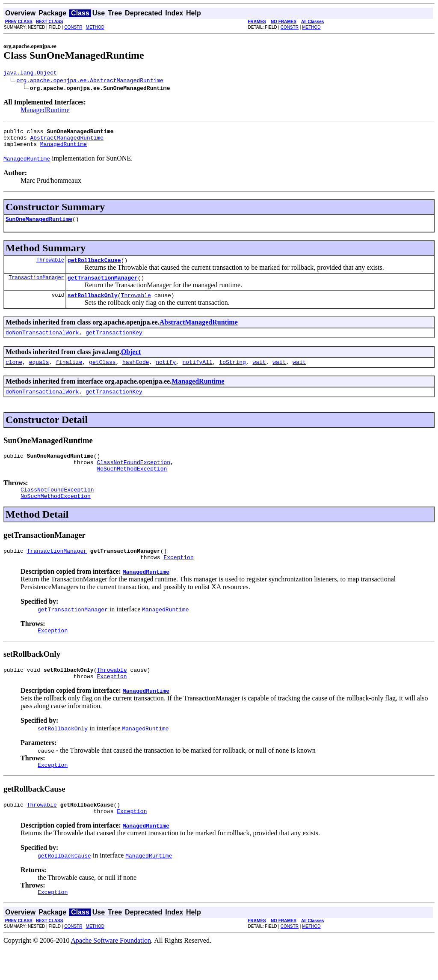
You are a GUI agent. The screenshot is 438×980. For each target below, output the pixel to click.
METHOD (95, 27)
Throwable (50, 267)
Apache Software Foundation (111, 973)
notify (166, 375)
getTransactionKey (114, 344)
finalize (69, 375)
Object (131, 363)
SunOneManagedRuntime (39, 225)
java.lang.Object (30, 74)
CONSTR (73, 27)
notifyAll (198, 375)
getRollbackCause (94, 268)
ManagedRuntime (45, 111)
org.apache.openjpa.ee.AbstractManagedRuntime (90, 81)
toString (232, 375)
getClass (102, 375)
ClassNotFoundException (133, 479)
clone (14, 375)
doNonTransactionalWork (42, 344)
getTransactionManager (103, 286)
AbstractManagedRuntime (67, 141)
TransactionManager (36, 286)
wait (259, 375)
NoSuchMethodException (132, 486)
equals (39, 375)
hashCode (136, 375)
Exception (178, 580)
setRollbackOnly (93, 305)
